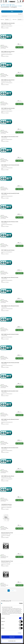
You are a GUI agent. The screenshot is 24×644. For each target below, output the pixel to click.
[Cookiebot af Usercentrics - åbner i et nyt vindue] (17, 603)
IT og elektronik (7, 5)
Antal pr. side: (15, 20)
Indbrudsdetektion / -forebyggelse (17, 6)
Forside (2, 5)
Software (13, 5)
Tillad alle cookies (12, 637)
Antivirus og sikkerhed (6, 6)
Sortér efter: (2, 20)
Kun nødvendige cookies (12, 641)
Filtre (12, 11)
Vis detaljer (19, 633)
